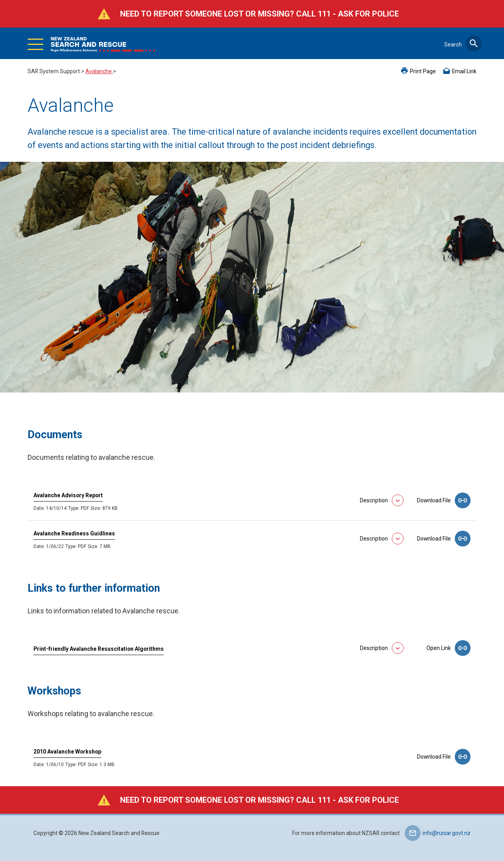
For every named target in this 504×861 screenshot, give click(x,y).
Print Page (423, 71)
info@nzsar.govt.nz (447, 833)
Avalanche (99, 71)
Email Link (464, 71)
